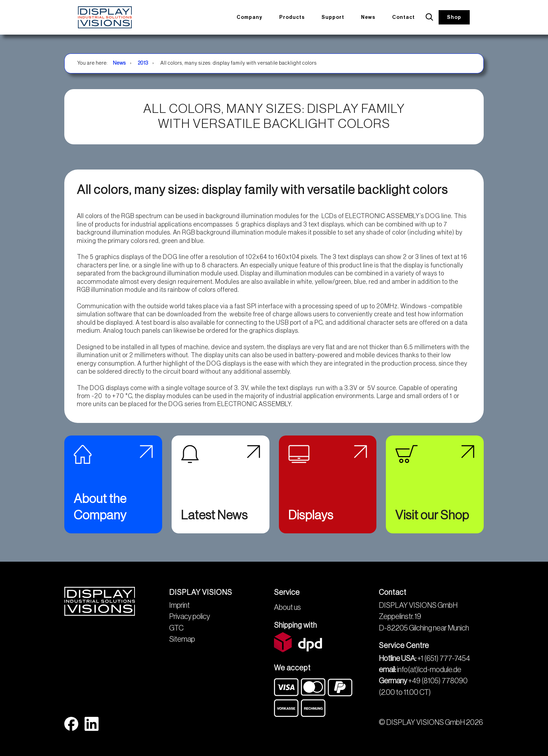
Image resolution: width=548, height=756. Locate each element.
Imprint (179, 605)
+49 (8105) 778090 (438, 681)
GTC (176, 628)
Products (296, 17)
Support (337, 17)
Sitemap (182, 639)
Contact (406, 17)
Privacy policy (190, 617)
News (371, 17)
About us (287, 607)
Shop (455, 17)
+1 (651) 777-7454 (444, 658)
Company (253, 17)
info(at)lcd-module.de (429, 670)
